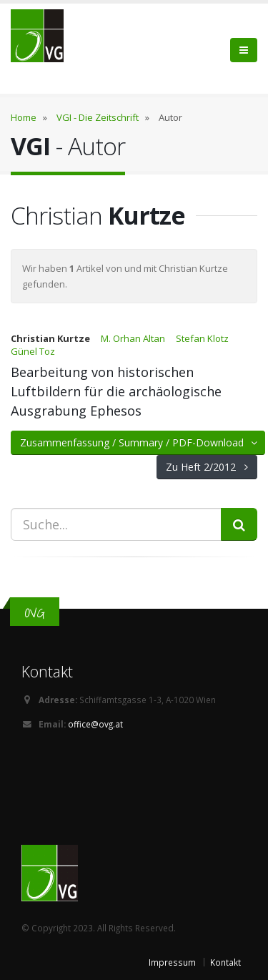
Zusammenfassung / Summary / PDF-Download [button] (140, 442)
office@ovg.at (95, 724)
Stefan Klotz (202, 338)
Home (24, 117)
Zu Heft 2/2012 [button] (207, 467)
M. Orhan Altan (133, 338)
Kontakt (225, 962)
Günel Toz (33, 351)
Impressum (172, 962)
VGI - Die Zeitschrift (98, 117)
